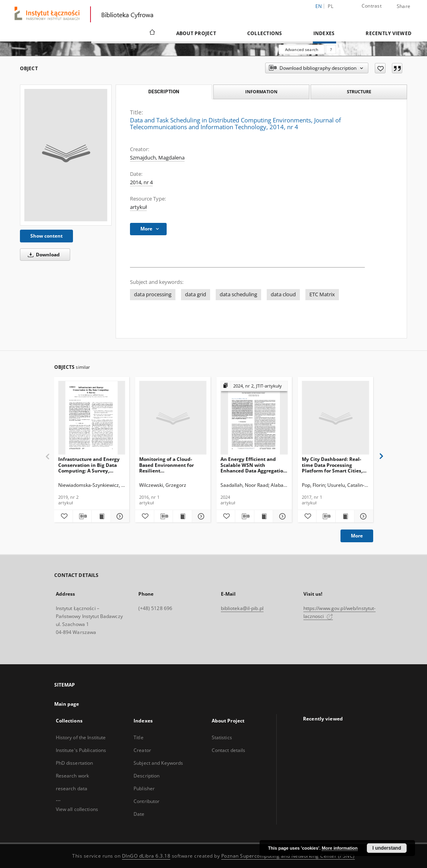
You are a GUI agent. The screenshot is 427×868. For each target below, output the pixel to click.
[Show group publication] (254, 386)
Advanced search (302, 49)
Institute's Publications (81, 750)
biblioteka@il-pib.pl (242, 608)
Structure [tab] (359, 92)
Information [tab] (261, 92)
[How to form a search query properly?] (331, 49)
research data (72, 788)
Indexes (324, 33)
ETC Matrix (322, 294)
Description (147, 776)
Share (403, 6)
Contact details (229, 750)
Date (139, 814)
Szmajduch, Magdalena (157, 158)
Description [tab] (164, 92)
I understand (387, 848)
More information (340, 848)
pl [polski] (331, 6)
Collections (265, 33)
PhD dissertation (75, 763)
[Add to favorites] (380, 68)
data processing (153, 294)
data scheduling (238, 294)
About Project (196, 33)
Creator (142, 750)
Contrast (372, 6)
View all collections (77, 809)
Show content (46, 236)
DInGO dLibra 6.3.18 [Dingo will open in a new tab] (146, 856)
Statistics (222, 737)
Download (42, 255)
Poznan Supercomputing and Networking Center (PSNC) (288, 856)
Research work (73, 776)
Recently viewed (389, 33)
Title (139, 737)
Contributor (147, 801)
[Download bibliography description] (82, 516)
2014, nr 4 (141, 182)
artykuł (138, 207)
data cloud (283, 294)
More (357, 536)
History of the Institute (81, 737)
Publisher (144, 788)
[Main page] (152, 33)
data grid (196, 294)
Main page (67, 704)
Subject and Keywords (158, 763)
